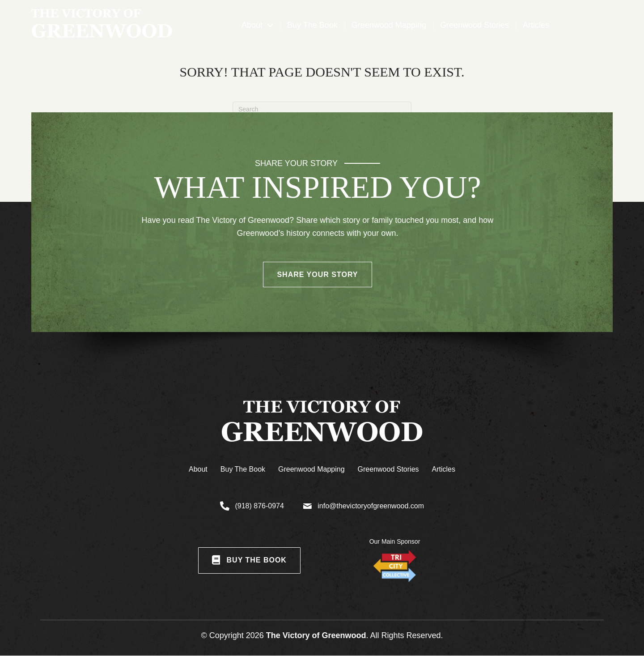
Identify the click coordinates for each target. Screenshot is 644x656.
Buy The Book (243, 469)
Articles (444, 469)
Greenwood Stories (388, 469)
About (198, 469)
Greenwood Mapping (311, 469)
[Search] (322, 109)
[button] (270, 26)
